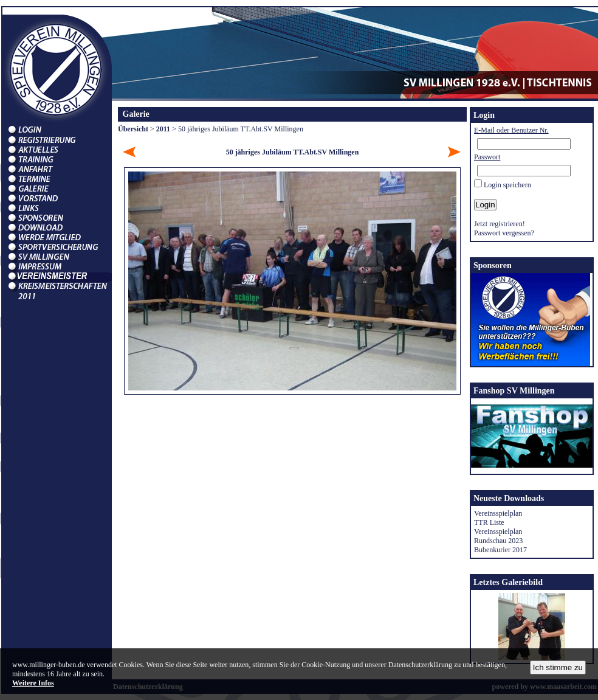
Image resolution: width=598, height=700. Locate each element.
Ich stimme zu (558, 667)
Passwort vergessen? (504, 233)
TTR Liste (489, 522)
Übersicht (133, 129)
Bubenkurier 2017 (500, 550)
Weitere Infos (33, 683)
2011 (163, 129)
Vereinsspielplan (498, 513)
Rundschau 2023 (498, 541)
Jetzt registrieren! (500, 224)
